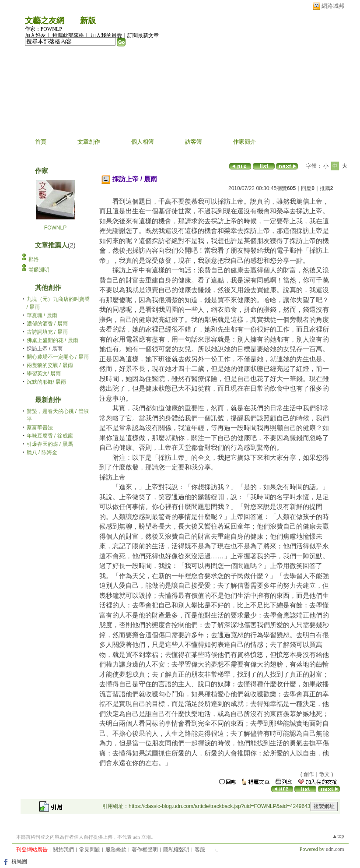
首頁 (41, 142)
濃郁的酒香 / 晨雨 (47, 324)
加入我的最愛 (106, 35)
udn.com (335, 849)
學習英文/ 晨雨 (44, 374)
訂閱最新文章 (143, 35)
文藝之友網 (45, 21)
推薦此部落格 (68, 35)
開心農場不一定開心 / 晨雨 (58, 357)
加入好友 (35, 35)
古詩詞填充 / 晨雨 (47, 332)
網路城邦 (333, 6)
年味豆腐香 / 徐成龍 (50, 436)
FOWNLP (55, 228)
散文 (325, 774)
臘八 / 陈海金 (42, 452)
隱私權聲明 (176, 850)
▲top (338, 836)
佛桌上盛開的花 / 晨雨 (52, 340)
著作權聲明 (145, 850)
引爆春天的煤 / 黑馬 (50, 444)
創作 (309, 774)
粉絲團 (19, 861)
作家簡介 (245, 142)
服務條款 (116, 850)
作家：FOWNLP (44, 29)
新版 (88, 21)
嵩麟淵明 (39, 270)
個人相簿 (143, 142)
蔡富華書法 (40, 427)
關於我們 (63, 850)
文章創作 (89, 142)
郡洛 (34, 259)
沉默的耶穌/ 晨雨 (47, 382)
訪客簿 (194, 142)
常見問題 (90, 850)
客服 (200, 850)
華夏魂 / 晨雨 (42, 315)
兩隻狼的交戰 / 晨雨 (50, 365)
